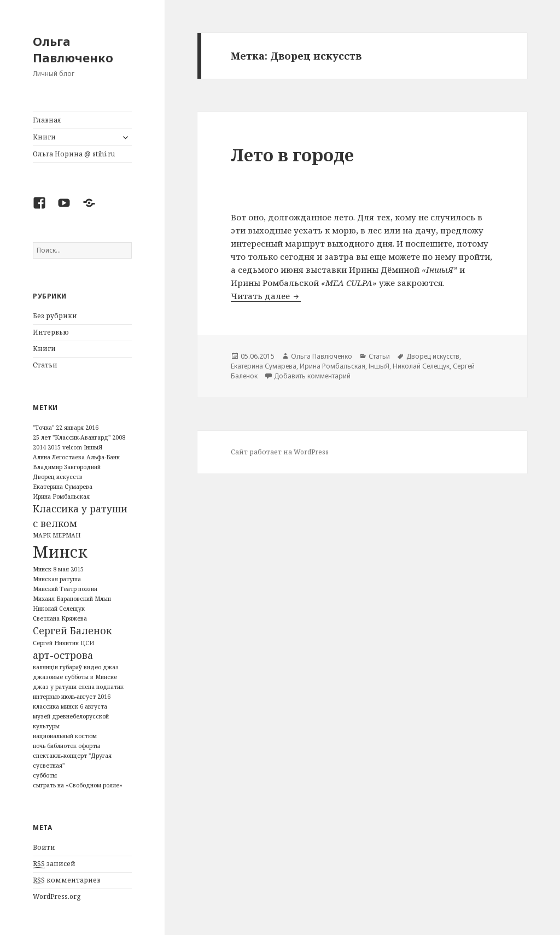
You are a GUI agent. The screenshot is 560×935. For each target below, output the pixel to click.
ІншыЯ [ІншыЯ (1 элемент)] (93, 447)
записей (54, 864)
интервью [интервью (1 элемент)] (46, 697)
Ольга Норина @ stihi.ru (74, 154)
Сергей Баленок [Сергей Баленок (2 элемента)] (72, 630)
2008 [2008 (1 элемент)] (119, 437)
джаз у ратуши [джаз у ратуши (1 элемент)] (55, 687)
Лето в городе (292, 155)
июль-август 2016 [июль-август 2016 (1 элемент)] (86, 697)
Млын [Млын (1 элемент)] (103, 599)
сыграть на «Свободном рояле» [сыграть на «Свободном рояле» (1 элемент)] (78, 785)
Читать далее (266, 296)
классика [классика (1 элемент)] (46, 706)
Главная (47, 120)
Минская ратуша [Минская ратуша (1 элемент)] (57, 579)
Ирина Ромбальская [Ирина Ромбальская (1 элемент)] (61, 496)
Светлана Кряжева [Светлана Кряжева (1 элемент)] (60, 618)
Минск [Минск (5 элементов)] (60, 552)
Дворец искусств (433, 356)
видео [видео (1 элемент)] (92, 667)
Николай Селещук (421, 366)
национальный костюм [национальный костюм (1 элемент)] (65, 736)
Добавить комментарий (312, 376)
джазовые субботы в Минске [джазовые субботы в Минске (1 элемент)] (75, 677)
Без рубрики (55, 316)
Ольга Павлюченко (73, 49)
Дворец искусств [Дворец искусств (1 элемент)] (58, 477)
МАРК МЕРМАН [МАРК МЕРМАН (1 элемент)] (57, 535)
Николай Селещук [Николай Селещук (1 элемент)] (59, 609)
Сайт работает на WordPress (280, 452)
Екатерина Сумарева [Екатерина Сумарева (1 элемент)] (63, 487)
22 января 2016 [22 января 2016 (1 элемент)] (77, 428)
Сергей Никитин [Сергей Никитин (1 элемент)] (56, 643)
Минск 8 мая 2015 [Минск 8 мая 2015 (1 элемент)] (58, 569)
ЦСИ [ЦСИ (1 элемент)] (87, 643)
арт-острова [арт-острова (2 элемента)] (63, 655)
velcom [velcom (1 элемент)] (72, 447)
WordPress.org (57, 896)
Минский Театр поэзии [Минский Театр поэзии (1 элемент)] (65, 589)
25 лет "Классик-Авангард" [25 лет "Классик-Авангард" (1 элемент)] (72, 437)
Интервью (51, 332)
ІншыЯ (379, 366)
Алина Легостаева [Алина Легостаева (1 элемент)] (59, 457)
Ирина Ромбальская (332, 366)
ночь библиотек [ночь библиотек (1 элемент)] (55, 746)
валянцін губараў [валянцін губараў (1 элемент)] (57, 667)
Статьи (45, 365)
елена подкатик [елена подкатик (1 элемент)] (101, 687)
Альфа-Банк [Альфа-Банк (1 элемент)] (103, 457)
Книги (44, 137)
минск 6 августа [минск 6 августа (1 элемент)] (84, 706)
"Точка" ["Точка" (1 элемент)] (43, 428)
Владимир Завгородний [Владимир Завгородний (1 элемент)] (67, 467)
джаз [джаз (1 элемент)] (111, 667)
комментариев (67, 880)
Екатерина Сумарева (264, 366)
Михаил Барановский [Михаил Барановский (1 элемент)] (63, 599)
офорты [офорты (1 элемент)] (89, 746)
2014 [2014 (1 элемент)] (39, 447)
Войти (44, 847)
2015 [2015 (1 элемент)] (54, 447)
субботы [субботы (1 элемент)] (45, 775)
